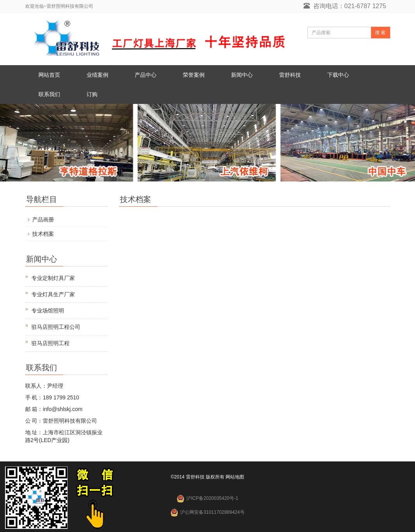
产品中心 (146, 75)
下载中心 (338, 75)
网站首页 (49, 75)
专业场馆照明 (48, 311)
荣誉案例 (194, 75)
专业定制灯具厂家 (53, 278)
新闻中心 (242, 75)
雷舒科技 (290, 75)
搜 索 (380, 33)
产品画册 (43, 219)
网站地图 (235, 477)
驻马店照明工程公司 (56, 327)
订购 (92, 94)
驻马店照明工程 (50, 343)
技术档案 (43, 234)
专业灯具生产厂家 (53, 294)
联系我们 (49, 94)
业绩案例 (97, 75)
